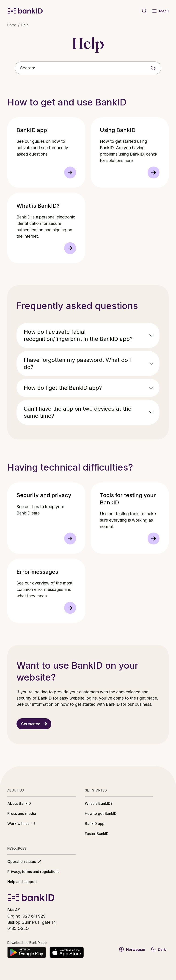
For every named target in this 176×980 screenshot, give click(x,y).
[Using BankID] (154, 172)
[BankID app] (70, 172)
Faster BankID (97, 834)
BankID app (95, 824)
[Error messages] (70, 608)
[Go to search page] (144, 11)
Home (12, 25)
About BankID (19, 803)
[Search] (153, 68)
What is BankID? (99, 803)
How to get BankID (101, 813)
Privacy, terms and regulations (33, 872)
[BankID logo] (25, 11)
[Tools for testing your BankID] (154, 538)
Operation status (25, 862)
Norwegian (132, 949)
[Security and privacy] (70, 538)
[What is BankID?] (70, 248)
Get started (34, 724)
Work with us (22, 824)
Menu (160, 11)
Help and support (22, 882)
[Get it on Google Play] (27, 952)
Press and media (22, 813)
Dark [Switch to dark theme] (158, 949)
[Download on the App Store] (67, 952)
